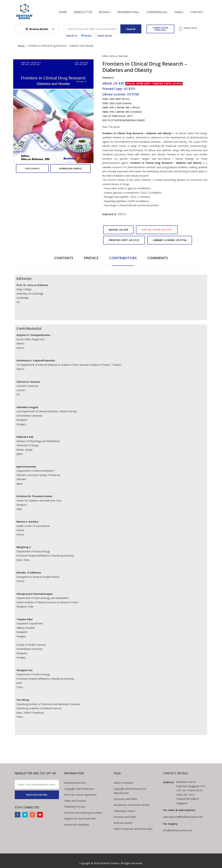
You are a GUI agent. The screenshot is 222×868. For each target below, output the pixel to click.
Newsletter (83, 12)
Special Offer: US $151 (157, 230)
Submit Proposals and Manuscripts (133, 829)
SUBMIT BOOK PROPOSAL (160, 29)
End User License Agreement (80, 795)
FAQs (179, 12)
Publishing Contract (124, 811)
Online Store (190, 28)
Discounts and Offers (125, 799)
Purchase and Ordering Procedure (83, 813)
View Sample (32, 168)
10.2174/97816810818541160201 (126, 120)
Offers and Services (75, 801)
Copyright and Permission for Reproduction (130, 791)
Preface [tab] (91, 258)
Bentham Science (110, 863)
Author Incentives (123, 783)
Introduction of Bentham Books (132, 805)
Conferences (157, 12)
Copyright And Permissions (79, 789)
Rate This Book (111, 127)
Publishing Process (75, 807)
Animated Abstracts (75, 783)
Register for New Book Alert (80, 819)
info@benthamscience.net (178, 830)
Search (131, 29)
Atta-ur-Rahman (119, 56)
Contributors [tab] (123, 258)
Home (63, 12)
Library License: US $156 (170, 240)
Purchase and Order (125, 817)
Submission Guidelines (77, 825)
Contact (197, 12)
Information (128, 12)
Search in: (72, 36)
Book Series (103, 36)
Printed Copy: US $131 (124, 240)
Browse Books (37, 29)
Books (105, 12)
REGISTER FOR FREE (37, 795)
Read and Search (123, 823)
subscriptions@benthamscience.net (183, 817)
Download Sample (70, 168)
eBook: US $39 (118, 230)
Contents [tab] (64, 258)
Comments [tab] (158, 258)
